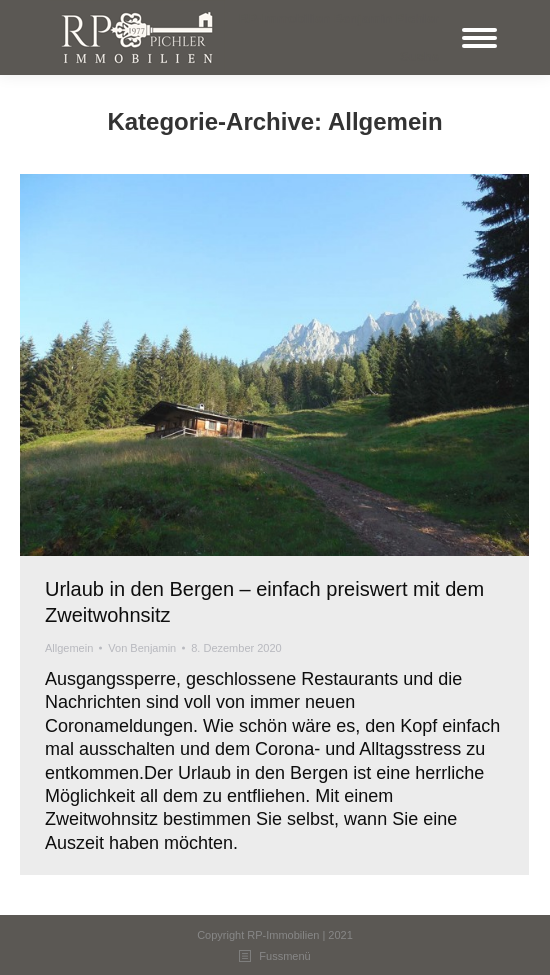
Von (142, 648)
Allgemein (69, 648)
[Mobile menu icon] (479, 38)
